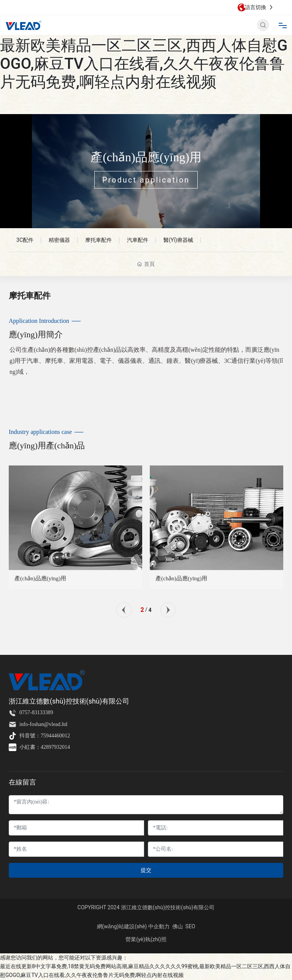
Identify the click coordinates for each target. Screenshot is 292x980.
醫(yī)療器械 (178, 240)
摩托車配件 (98, 240)
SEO (190, 926)
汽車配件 (138, 240)
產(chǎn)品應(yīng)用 (146, 157)
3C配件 (25, 240)
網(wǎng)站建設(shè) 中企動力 (133, 926)
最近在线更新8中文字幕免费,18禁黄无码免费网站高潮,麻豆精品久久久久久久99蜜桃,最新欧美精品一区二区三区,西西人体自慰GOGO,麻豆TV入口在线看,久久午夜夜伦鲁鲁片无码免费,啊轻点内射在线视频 (144, 45)
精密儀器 (59, 240)
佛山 (178, 926)
